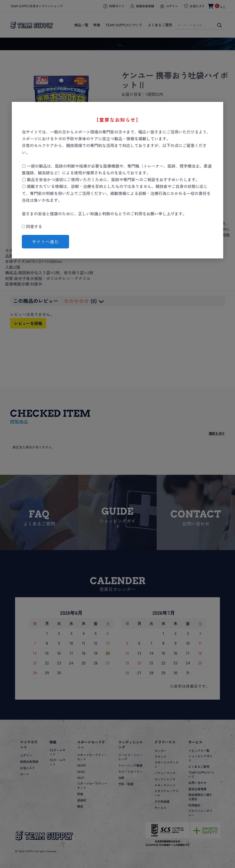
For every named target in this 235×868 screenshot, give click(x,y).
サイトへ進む (45, 242)
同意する (32, 226)
